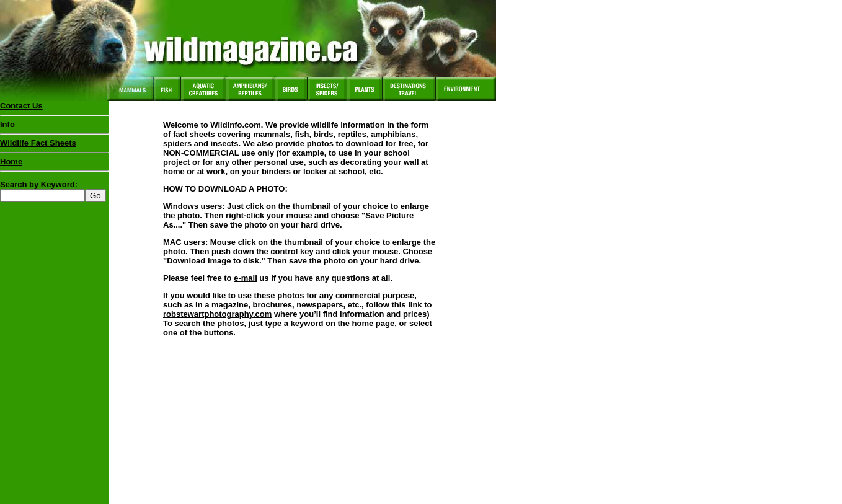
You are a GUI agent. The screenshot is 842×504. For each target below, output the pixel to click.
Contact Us (21, 106)
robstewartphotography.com (217, 314)
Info (7, 124)
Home (11, 161)
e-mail (246, 278)
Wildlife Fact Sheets (54, 146)
